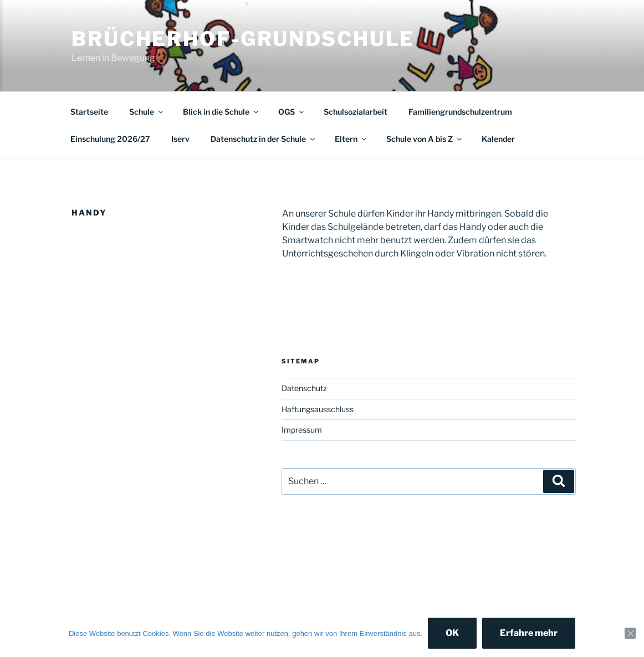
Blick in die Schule (221, 112)
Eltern (351, 139)
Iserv (180, 139)
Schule (147, 112)
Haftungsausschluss (318, 409)
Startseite (89, 112)
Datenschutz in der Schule (264, 139)
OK (452, 633)
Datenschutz (304, 388)
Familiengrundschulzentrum (460, 112)
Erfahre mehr (529, 633)
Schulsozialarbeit (356, 112)
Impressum (302, 430)
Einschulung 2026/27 (110, 139)
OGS (292, 112)
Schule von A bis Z (425, 139)
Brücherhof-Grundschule (243, 39)
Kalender (498, 139)
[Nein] (630, 633)
